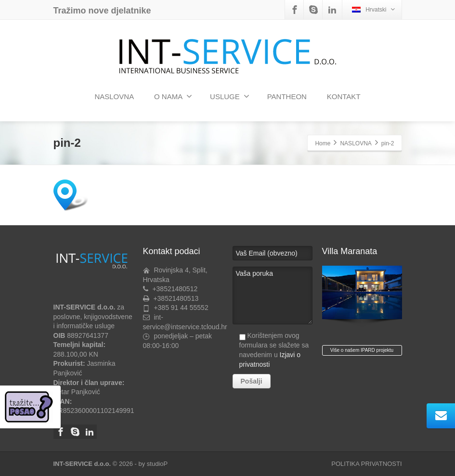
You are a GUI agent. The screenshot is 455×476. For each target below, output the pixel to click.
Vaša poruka (273, 296)
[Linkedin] (332, 10)
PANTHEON (287, 96)
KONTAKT (344, 96)
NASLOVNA (114, 96)
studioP (157, 464)
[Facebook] (295, 10)
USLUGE (230, 96)
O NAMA (173, 96)
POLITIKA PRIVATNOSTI (366, 464)
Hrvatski (373, 9)
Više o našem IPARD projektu (362, 350)
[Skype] (313, 10)
